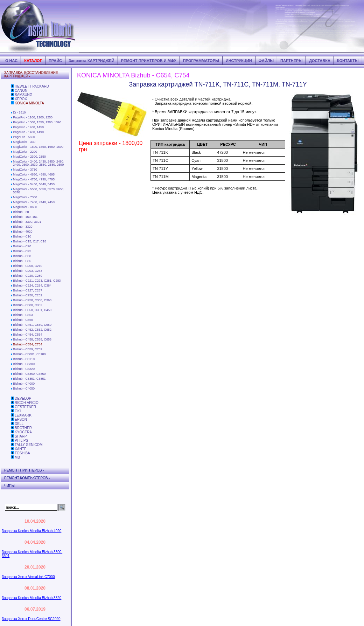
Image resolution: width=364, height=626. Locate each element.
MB (17, 457)
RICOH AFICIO (27, 403)
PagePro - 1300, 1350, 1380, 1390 (37, 122)
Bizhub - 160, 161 (25, 217)
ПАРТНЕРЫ (291, 61)
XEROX (21, 99)
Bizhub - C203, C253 (28, 271)
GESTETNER (25, 407)
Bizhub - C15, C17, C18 (30, 241)
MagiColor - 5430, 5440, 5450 (34, 184)
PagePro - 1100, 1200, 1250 (33, 117)
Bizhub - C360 (23, 320)
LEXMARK (23, 415)
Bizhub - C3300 (24, 364)
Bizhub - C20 (22, 246)
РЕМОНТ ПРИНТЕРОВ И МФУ (149, 61)
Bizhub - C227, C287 (28, 290)
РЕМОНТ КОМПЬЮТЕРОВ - (27, 478)
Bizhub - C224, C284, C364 (32, 286)
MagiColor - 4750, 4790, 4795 (34, 179)
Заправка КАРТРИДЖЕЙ (92, 61)
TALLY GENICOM (29, 445)
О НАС (11, 61)
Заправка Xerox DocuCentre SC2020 (31, 619)
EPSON (21, 419)
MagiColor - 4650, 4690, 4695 (34, 174)
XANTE (20, 449)
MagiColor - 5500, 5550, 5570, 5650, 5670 (39, 191)
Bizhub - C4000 (24, 384)
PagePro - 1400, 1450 (28, 127)
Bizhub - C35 (22, 261)
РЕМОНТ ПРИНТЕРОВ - (24, 470)
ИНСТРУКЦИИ (239, 61)
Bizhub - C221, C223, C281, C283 (37, 281)
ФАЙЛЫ (266, 61)
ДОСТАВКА (320, 61)
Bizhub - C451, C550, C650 (32, 325)
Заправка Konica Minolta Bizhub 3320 (31, 598)
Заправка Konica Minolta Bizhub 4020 (31, 531)
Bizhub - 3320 (23, 227)
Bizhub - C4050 (24, 388)
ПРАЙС (55, 61)
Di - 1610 (19, 112)
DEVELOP (23, 398)
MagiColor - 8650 (25, 207)
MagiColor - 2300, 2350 (29, 157)
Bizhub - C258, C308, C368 (32, 300)
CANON (21, 91)
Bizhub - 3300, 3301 (27, 222)
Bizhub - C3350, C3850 (29, 374)
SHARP (21, 436)
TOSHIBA (22, 453)
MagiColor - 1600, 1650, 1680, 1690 (38, 147)
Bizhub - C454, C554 (28, 335)
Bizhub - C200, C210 (28, 266)
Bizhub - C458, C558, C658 (32, 339)
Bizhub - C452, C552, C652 (32, 330)
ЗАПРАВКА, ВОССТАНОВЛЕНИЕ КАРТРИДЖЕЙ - (31, 74)
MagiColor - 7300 (25, 197)
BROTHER (23, 428)
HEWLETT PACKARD (32, 86)
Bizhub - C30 (22, 256)
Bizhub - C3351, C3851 (29, 379)
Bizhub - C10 (22, 236)
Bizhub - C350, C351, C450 (32, 310)
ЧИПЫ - (10, 486)
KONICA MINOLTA (29, 103)
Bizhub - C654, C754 (28, 344)
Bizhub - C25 (22, 251)
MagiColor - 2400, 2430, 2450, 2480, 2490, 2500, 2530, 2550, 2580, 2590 (39, 163)
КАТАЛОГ (33, 61)
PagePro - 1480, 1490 (28, 132)
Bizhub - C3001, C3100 (29, 354)
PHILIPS (21, 441)
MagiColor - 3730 (25, 170)
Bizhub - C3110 (24, 359)
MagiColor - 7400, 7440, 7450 (34, 202)
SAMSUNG (24, 95)
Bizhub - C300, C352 (28, 305)
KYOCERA (23, 432)
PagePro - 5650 (24, 137)
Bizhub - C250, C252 (28, 295)
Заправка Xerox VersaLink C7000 (28, 577)
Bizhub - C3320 (24, 369)
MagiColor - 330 (24, 142)
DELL (19, 424)
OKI (18, 411)
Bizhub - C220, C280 (28, 276)
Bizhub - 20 (21, 212)
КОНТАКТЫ (348, 61)
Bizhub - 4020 (23, 232)
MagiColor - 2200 (25, 152)
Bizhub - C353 (23, 315)
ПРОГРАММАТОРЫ (201, 61)
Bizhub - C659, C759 (28, 349)
